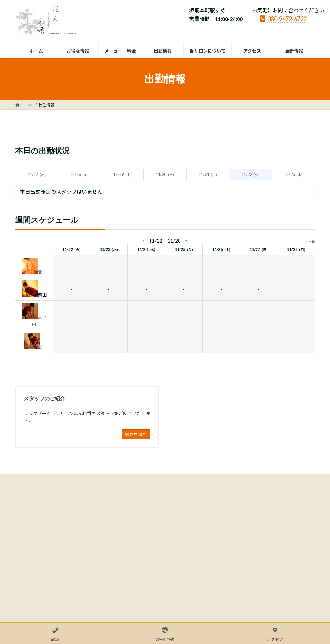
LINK (112, 480)
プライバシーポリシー (41, 480)
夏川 (42, 272)
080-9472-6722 (283, 18)
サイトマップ (84, 480)
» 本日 (311, 241)
